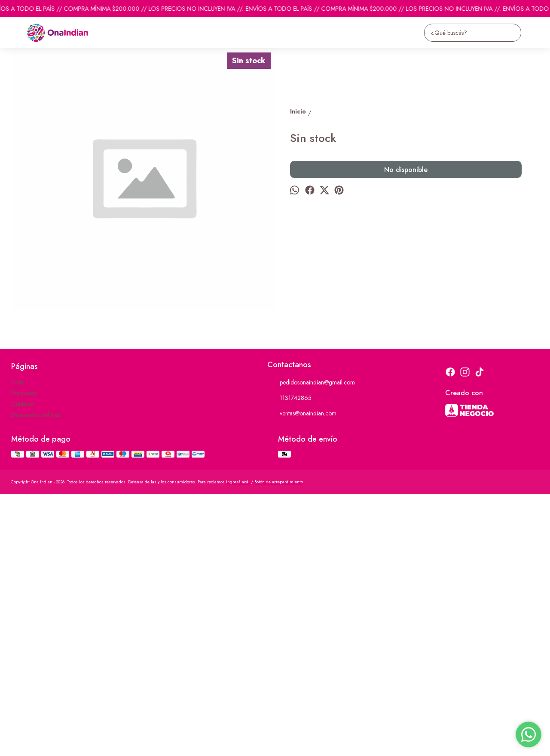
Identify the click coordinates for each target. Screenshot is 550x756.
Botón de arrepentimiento (279, 744)
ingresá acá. (238, 744)
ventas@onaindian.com (302, 676)
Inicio (18, 644)
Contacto (23, 666)
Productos (24, 655)
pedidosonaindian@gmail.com (311, 645)
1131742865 (289, 660)
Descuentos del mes (36, 676)
